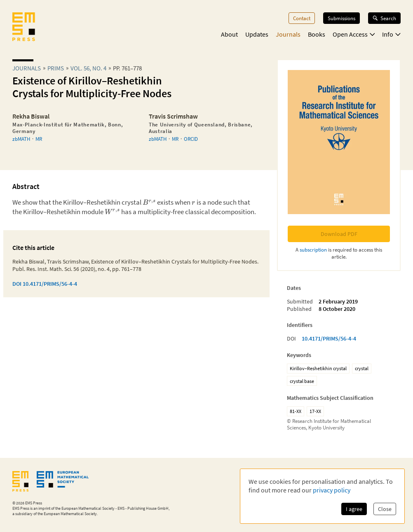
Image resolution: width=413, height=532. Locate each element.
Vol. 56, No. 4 (88, 68)
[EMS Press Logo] (24, 28)
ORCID (191, 139)
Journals (288, 34)
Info (391, 34)
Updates (257, 34)
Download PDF (339, 234)
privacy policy (332, 490)
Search (384, 18)
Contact (302, 18)
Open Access (354, 34)
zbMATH (21, 139)
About (229, 34)
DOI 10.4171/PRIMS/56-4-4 (45, 284)
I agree (354, 509)
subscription (313, 250)
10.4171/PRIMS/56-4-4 (329, 338)
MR (39, 139)
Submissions (341, 18)
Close (385, 509)
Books (317, 34)
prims (56, 68)
